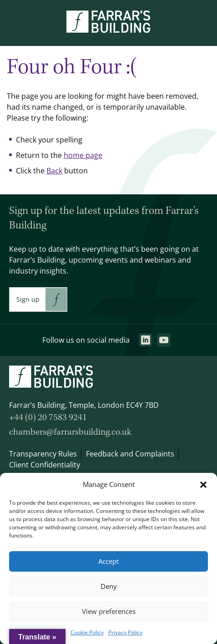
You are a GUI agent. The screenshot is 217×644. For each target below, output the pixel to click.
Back (54, 171)
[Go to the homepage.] (108, 30)
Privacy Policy (125, 632)
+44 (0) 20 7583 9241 (48, 418)
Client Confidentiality (45, 465)
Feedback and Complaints (130, 454)
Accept (108, 561)
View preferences (109, 611)
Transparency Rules (43, 454)
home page (83, 155)
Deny (109, 586)
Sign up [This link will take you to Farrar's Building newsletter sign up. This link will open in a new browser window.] (28, 299)
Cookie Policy (87, 632)
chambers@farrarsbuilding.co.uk (70, 432)
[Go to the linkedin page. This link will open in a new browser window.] (146, 340)
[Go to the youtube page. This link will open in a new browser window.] (164, 340)
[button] (203, 485)
